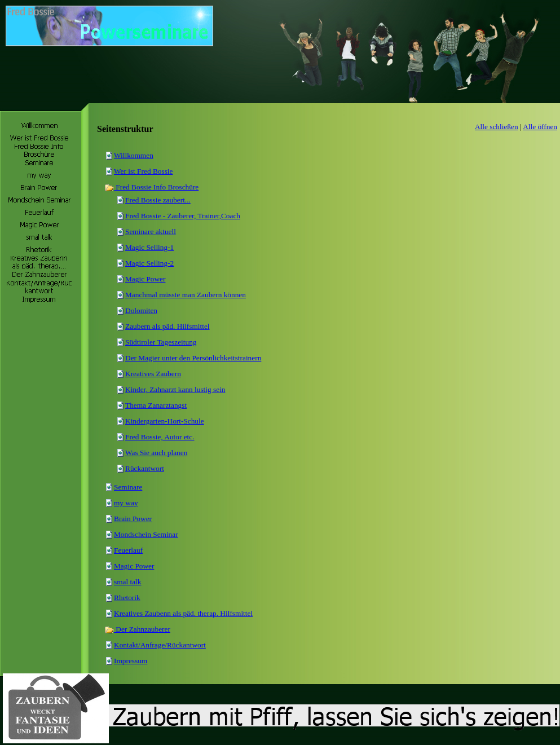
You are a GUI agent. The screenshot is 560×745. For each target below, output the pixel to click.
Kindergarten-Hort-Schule (165, 421)
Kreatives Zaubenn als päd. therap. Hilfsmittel (183, 613)
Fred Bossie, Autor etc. (160, 437)
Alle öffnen (540, 127)
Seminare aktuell (151, 232)
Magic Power (145, 279)
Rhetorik (127, 598)
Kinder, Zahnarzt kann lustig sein (175, 389)
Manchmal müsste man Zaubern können (186, 295)
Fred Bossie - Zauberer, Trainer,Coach (183, 216)
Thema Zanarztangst (156, 405)
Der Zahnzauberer (137, 629)
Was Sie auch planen (156, 453)
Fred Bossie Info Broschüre (151, 187)
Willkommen (134, 155)
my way (126, 503)
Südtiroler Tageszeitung (161, 342)
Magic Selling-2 (149, 263)
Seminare (128, 487)
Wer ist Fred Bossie (143, 171)
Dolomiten (141, 310)
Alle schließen (497, 127)
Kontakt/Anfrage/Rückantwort (160, 645)
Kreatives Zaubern (153, 374)
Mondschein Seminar (146, 534)
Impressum (131, 661)
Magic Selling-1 (149, 247)
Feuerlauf (128, 550)
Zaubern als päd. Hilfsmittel (167, 326)
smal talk (128, 582)
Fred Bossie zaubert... (158, 200)
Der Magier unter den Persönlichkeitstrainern (193, 358)
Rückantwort (145, 468)
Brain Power (133, 519)
